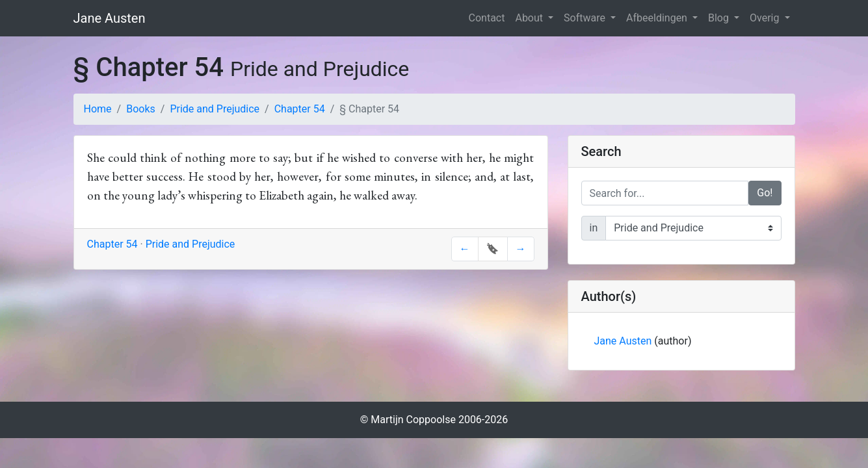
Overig (766, 18)
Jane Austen (110, 18)
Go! (765, 193)
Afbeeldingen (658, 18)
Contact (487, 18)
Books (141, 109)
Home (98, 109)
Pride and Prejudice (215, 109)
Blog (720, 18)
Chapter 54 (300, 109)
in (594, 228)
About (530, 18)
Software (586, 18)
